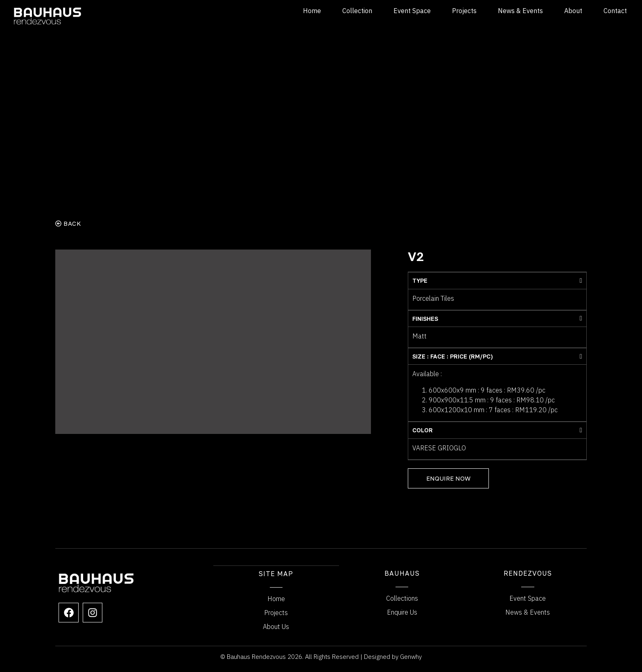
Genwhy (411, 656)
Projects (464, 11)
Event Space (412, 11)
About (573, 11)
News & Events (520, 11)
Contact (615, 11)
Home (312, 11)
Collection (357, 11)
